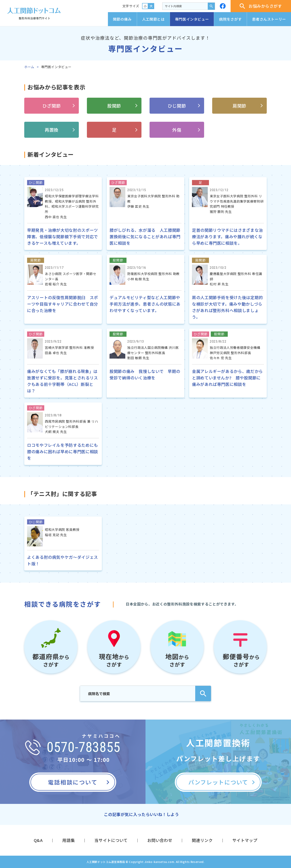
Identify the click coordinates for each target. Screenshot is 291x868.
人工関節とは (153, 19)
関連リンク (202, 840)
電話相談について (73, 782)
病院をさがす (230, 19)
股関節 (114, 106)
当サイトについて (111, 840)
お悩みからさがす (261, 6)
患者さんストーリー (269, 19)
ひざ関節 (52, 106)
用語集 (69, 840)
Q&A (38, 840)
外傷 (177, 130)
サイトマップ (245, 840)
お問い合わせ (160, 840)
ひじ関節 (177, 106)
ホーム (29, 67)
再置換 (52, 130)
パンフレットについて (218, 782)
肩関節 (239, 106)
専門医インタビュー (192, 19)
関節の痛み (122, 19)
